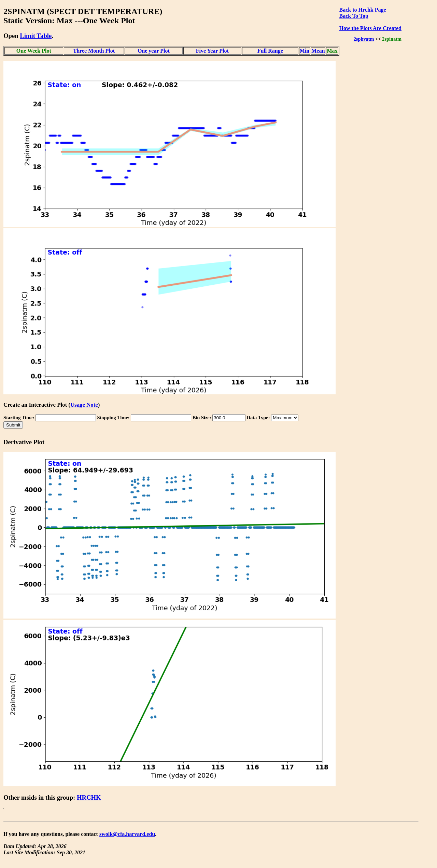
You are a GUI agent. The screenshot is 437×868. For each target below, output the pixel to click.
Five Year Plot (212, 51)
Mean (318, 51)
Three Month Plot (94, 51)
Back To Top (354, 16)
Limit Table (36, 36)
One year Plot (154, 51)
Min (305, 51)
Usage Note (84, 405)
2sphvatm (364, 39)
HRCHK (89, 797)
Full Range (270, 51)
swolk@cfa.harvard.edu (127, 834)
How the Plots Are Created (370, 28)
